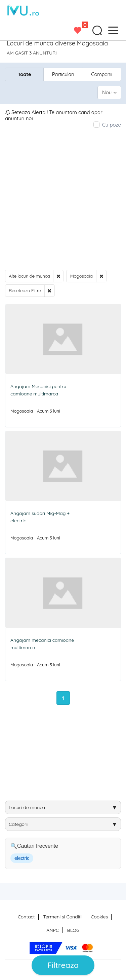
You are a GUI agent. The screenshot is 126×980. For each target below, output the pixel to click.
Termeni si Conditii (63, 917)
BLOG (73, 930)
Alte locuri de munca (29, 276)
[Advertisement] (63, 199)
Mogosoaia (81, 276)
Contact (26, 917)
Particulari (63, 74)
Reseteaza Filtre (25, 290)
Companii (102, 74)
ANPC (53, 930)
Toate (24, 74)
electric (22, 858)
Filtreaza (63, 965)
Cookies (99, 917)
